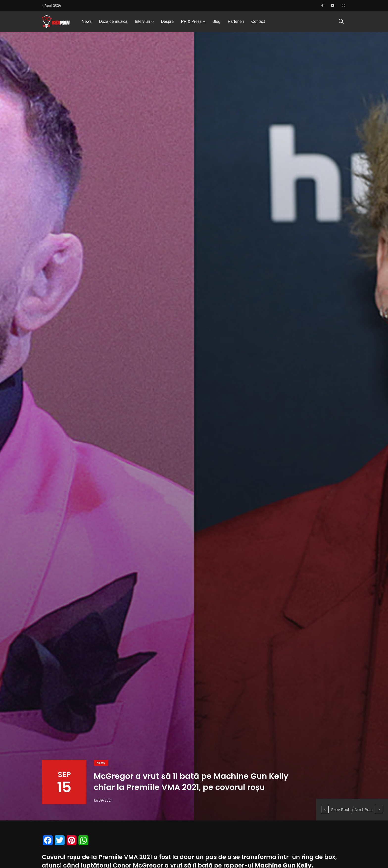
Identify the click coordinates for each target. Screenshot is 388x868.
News (87, 23)
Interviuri (142, 23)
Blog (216, 23)
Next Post (369, 809)
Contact (258, 23)
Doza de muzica (113, 23)
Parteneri (236, 23)
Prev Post (335, 809)
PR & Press (191, 23)
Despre (167, 23)
